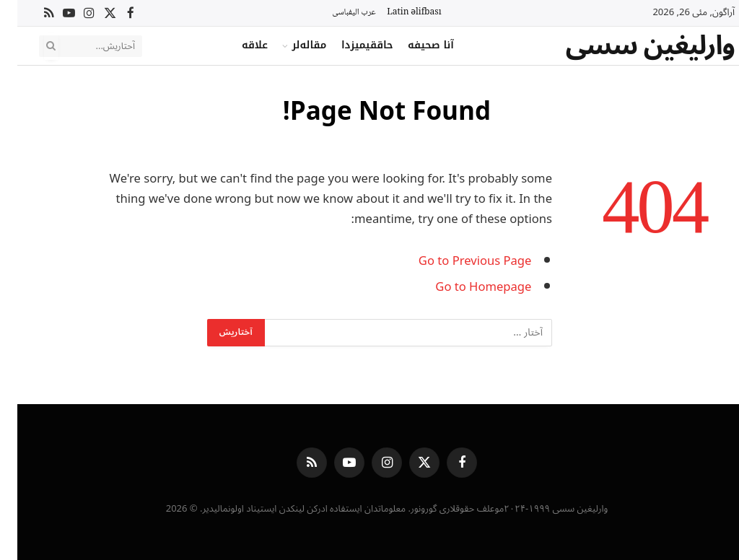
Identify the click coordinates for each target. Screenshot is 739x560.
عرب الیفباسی (336, 13)
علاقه (237, 45)
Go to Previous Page (458, 261)
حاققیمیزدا (350, 45)
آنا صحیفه (414, 45)
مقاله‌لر (292, 45)
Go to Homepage (466, 287)
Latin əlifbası (397, 13)
